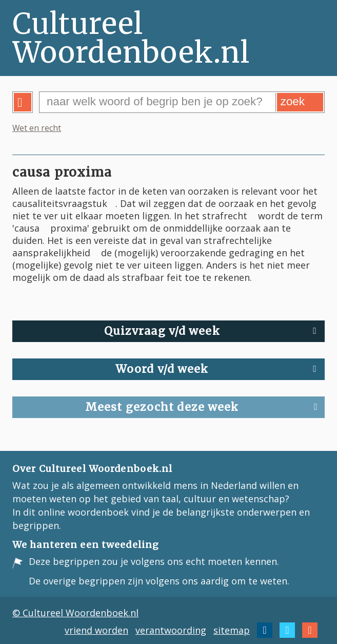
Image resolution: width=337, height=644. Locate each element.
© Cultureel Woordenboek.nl (75, 613)
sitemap (232, 630)
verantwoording (171, 630)
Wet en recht (37, 128)
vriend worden (96, 630)
